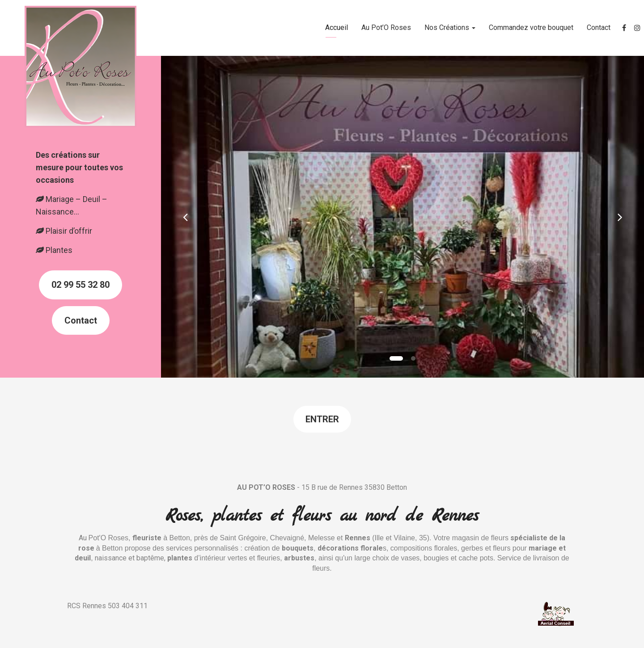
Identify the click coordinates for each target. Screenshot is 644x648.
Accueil (337, 27)
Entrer (322, 419)
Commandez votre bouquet (531, 27)
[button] (185, 217)
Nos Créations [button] (450, 27)
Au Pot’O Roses (386, 27)
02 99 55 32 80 (80, 285)
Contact (599, 27)
